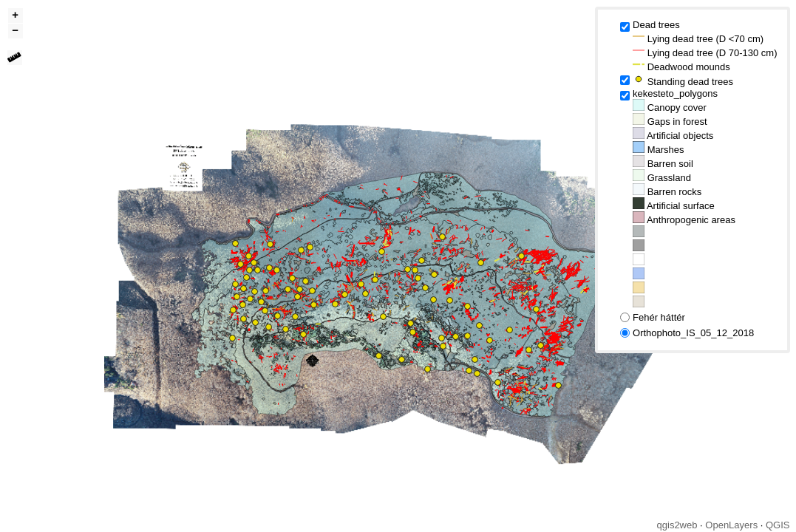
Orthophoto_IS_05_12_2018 (693, 333)
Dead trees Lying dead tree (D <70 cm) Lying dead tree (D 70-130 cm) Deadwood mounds (705, 46)
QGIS (778, 525)
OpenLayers (731, 525)
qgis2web (677, 525)
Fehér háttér (659, 317)
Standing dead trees (683, 80)
